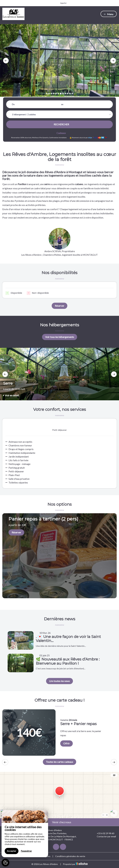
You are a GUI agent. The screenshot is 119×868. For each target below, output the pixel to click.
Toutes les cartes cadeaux (59, 762)
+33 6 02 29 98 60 (104, 833)
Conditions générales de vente (70, 856)
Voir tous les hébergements (60, 337)
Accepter (12, 851)
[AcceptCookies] (5, 863)
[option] (59, 60)
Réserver (59, 306)
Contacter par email (105, 836)
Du (13, 104)
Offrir (66, 743)
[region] (25, 834)
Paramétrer (26, 851)
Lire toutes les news (59, 681)
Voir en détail (11, 395)
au (62, 104)
